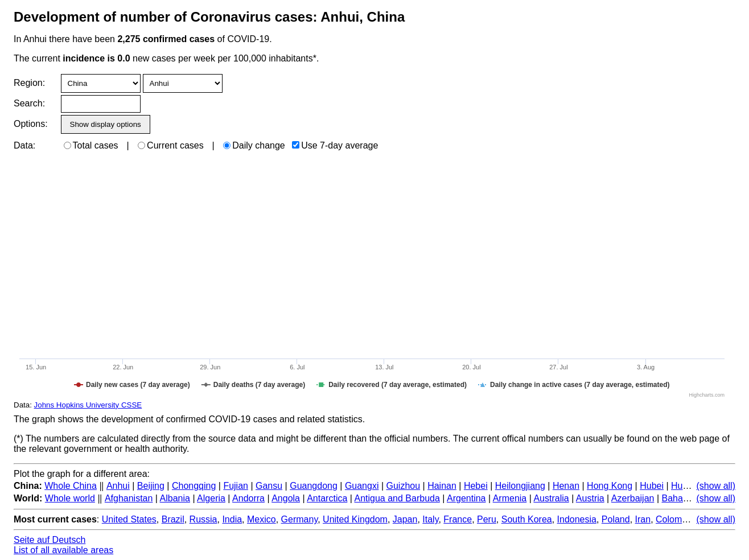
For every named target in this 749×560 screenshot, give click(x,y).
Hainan (442, 486)
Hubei (652, 486)
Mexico (262, 519)
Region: (29, 83)
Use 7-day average (335, 145)
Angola (286, 498)
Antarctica (327, 498)
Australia (551, 498)
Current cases (171, 145)
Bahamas (681, 498)
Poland (616, 519)
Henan (566, 486)
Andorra (248, 498)
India (232, 519)
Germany (300, 519)
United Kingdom (355, 519)
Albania (175, 498)
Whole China (71, 486)
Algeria (211, 498)
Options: (30, 124)
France (458, 519)
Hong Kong (610, 486)
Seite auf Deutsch (50, 540)
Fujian (236, 486)
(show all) (716, 486)
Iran (643, 519)
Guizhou (404, 486)
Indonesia (577, 519)
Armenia (510, 498)
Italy (430, 519)
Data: (24, 145)
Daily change (254, 145)
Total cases (91, 145)
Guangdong (314, 486)
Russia (203, 519)
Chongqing (194, 486)
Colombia (675, 519)
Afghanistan (129, 498)
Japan (405, 519)
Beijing (151, 486)
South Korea (527, 519)
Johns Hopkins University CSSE (88, 405)
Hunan (684, 486)
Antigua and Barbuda (397, 498)
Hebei (476, 486)
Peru (487, 519)
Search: (29, 103)
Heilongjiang (520, 486)
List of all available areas (63, 550)
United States (129, 519)
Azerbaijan (633, 498)
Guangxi (362, 486)
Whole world (70, 498)
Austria (590, 498)
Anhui (118, 486)
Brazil (173, 519)
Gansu (269, 486)
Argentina (466, 498)
